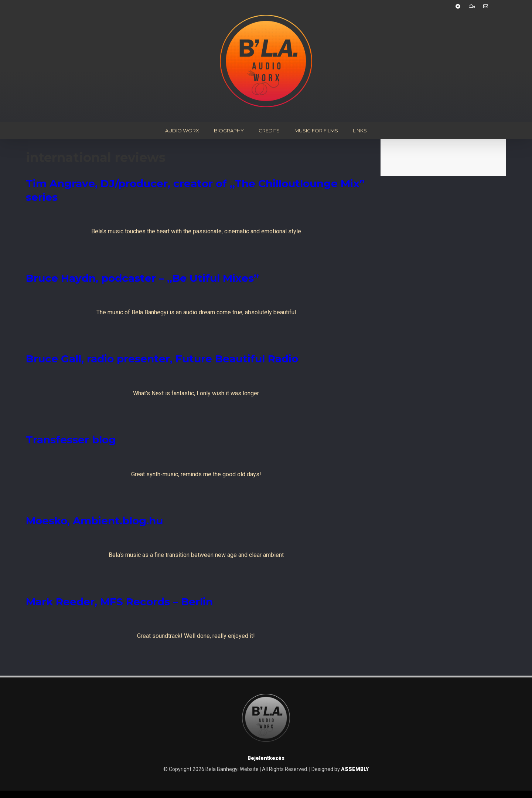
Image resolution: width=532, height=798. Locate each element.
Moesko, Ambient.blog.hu (94, 521)
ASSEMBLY (355, 769)
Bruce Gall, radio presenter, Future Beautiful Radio (162, 359)
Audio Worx (182, 131)
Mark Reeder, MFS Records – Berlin (119, 602)
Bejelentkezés (266, 758)
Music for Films (316, 131)
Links (360, 131)
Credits (269, 131)
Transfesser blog (71, 440)
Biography (229, 131)
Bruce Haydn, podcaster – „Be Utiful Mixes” (142, 278)
